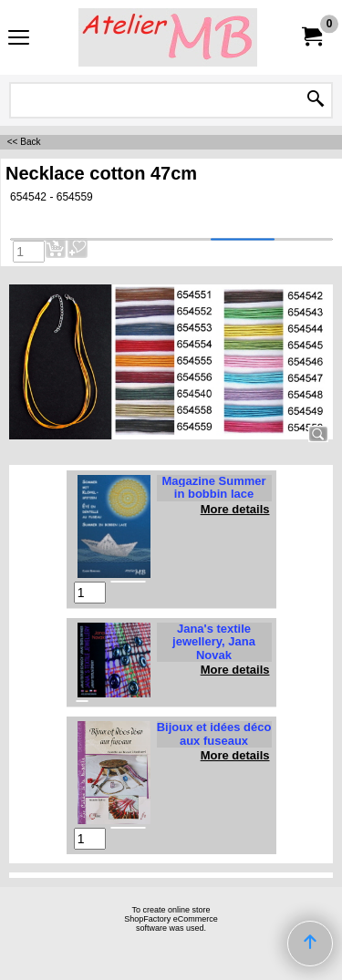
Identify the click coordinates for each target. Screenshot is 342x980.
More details (235, 509)
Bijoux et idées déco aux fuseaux (214, 733)
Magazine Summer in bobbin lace (213, 487)
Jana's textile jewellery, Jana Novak (214, 642)
